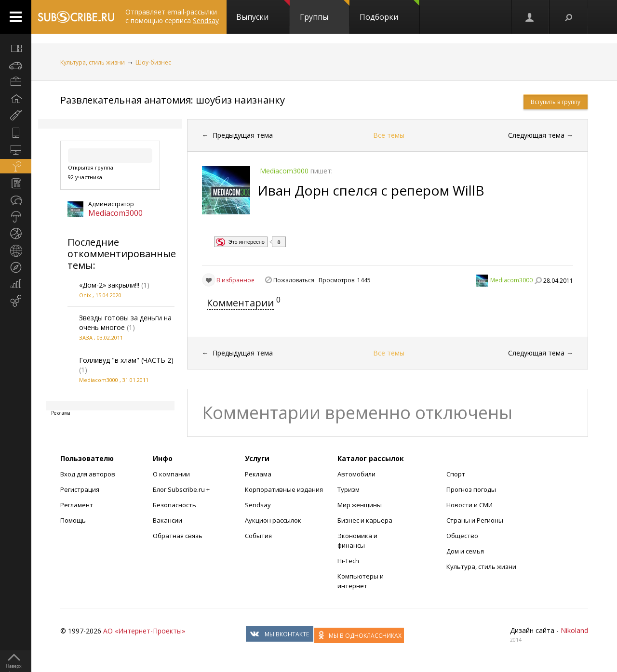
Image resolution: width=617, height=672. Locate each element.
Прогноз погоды (471, 489)
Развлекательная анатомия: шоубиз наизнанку (173, 100)
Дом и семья (465, 551)
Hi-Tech (348, 561)
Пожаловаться (294, 280)
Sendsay (258, 505)
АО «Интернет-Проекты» (144, 631)
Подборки (389, 11)
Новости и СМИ (469, 505)
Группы (325, 11)
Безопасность (174, 505)
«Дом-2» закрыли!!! (109, 285)
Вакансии (168, 520)
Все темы (389, 135)
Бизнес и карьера (365, 520)
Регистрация (80, 489)
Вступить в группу (556, 102)
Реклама (258, 474)
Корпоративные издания (284, 489)
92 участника (85, 177)
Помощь (73, 520)
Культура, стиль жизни (93, 62)
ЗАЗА (86, 337)
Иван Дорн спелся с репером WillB (371, 190)
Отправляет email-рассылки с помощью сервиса (172, 16)
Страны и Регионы (475, 520)
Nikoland (574, 630)
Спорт (456, 474)
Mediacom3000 (115, 213)
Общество (462, 536)
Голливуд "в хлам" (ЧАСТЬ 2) (126, 360)
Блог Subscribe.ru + (182, 489)
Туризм (349, 489)
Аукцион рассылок (273, 520)
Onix (85, 295)
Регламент (77, 505)
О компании (171, 474)
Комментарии (240, 303)
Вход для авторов (88, 474)
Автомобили (356, 474)
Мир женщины (360, 505)
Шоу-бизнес (153, 62)
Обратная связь (178, 536)
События (258, 536)
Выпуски (263, 11)
